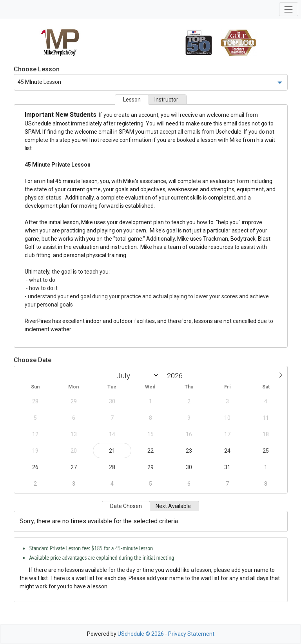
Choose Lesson (37, 69)
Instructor (166, 100)
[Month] (136, 375)
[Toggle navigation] (289, 9)
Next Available (173, 506)
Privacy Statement (191, 634)
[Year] (177, 376)
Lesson (132, 100)
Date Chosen (126, 506)
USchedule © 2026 (141, 634)
